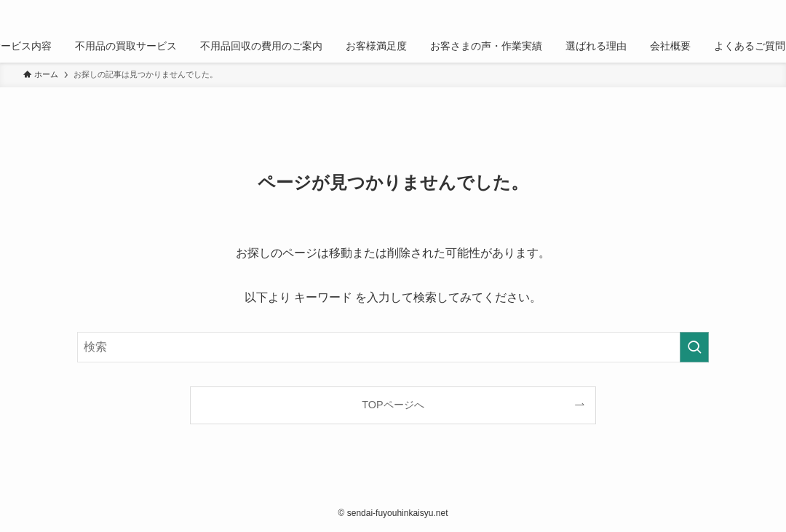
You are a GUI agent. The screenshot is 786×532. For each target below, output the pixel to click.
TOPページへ (393, 405)
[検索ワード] (393, 347)
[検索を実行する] (694, 347)
